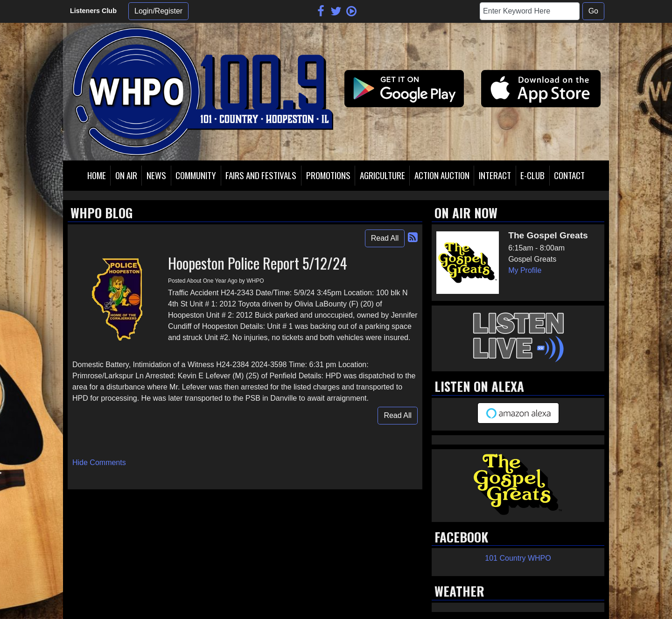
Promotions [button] (328, 175)
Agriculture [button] (382, 175)
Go (593, 11)
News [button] (156, 175)
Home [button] (97, 175)
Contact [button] (569, 175)
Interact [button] (495, 175)
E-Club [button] (532, 175)
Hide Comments (99, 463)
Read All (385, 238)
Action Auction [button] (442, 175)
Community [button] (196, 175)
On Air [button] (126, 175)
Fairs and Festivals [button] (261, 175)
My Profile (525, 270)
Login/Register (158, 11)
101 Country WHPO (518, 558)
